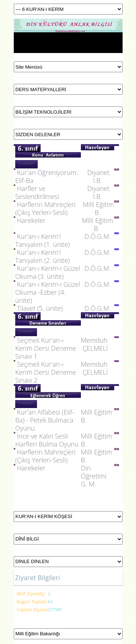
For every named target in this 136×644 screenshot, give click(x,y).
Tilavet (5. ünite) (40, 308)
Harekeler (31, 220)
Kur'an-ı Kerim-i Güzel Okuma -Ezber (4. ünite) (48, 292)
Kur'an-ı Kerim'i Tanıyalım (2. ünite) (42, 256)
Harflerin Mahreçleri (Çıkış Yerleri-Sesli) (45, 208)
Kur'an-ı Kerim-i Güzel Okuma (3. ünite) (48, 272)
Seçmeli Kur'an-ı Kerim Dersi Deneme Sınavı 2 (46, 372)
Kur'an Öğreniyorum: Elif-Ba (46, 176)
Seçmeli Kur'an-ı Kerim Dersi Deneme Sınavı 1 (46, 348)
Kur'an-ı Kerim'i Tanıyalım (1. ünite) (42, 240)
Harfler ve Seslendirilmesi (37, 192)
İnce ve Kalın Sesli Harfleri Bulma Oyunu (47, 440)
